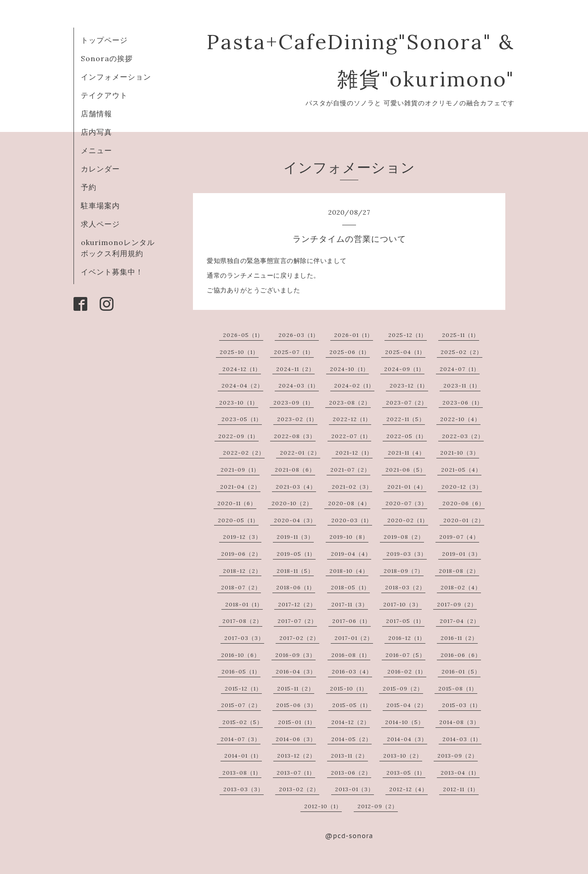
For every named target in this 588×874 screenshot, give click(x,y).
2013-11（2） (349, 756)
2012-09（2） (378, 806)
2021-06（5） (406, 470)
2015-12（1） (243, 688)
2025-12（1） (407, 335)
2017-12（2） (297, 604)
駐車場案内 (100, 206)
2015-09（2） (403, 688)
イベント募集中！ (112, 272)
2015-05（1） (352, 705)
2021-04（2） (240, 487)
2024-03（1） (299, 386)
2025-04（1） (405, 352)
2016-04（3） (296, 671)
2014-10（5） (404, 722)
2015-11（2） (296, 688)
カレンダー (100, 169)
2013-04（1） (460, 773)
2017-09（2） (457, 604)
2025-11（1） (461, 335)
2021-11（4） (406, 453)
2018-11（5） (295, 571)
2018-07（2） (241, 587)
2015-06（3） (296, 705)
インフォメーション (116, 77)
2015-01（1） (297, 722)
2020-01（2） (464, 520)
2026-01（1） (353, 335)
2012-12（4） (408, 789)
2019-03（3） (407, 554)
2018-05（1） (350, 587)
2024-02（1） (354, 386)
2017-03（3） (244, 638)
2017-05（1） (405, 621)
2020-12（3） (462, 487)
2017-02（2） (299, 638)
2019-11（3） (295, 537)
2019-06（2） (241, 554)
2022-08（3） (295, 436)
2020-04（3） (295, 520)
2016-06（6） (461, 655)
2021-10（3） (460, 453)
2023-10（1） (239, 403)
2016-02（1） (407, 671)
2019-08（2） (404, 537)
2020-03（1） (352, 520)
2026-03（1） (299, 335)
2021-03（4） (296, 487)
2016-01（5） (461, 671)
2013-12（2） (296, 756)
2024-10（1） (349, 369)
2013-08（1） (242, 773)
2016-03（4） (352, 671)
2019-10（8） (349, 537)
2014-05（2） (351, 739)
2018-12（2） (242, 571)
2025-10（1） (239, 352)
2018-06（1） (296, 587)
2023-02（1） (297, 419)
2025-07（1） (294, 352)
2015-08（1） (458, 688)
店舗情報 (96, 114)
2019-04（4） (351, 554)
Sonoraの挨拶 (107, 58)
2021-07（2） (350, 470)
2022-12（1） (352, 419)
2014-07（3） (240, 739)
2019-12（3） (242, 537)
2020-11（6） (237, 503)
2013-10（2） (403, 756)
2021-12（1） (354, 453)
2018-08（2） (459, 571)
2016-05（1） (241, 671)
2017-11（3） (350, 604)
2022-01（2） (300, 453)
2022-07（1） (351, 436)
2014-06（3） (296, 739)
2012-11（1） (461, 789)
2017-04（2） (460, 621)
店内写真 (96, 132)
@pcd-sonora (349, 836)
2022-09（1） (238, 436)
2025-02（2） (461, 352)
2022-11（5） (406, 419)
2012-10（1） (323, 806)
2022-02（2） (244, 453)
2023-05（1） (242, 419)
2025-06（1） (350, 352)
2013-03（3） (243, 789)
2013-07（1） (296, 773)
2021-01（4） (407, 487)
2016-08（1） (351, 655)
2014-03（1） (462, 739)
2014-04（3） (407, 739)
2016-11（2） (459, 638)
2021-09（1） (240, 470)
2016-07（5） (405, 655)
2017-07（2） (297, 621)
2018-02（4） (461, 587)
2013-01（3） (354, 789)
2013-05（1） (406, 773)
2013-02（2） (299, 789)
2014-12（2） (351, 722)
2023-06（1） (463, 403)
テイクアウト (104, 95)
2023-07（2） (407, 403)
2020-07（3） (406, 503)
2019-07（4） (459, 537)
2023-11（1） (462, 386)
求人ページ (100, 224)
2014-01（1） (243, 756)
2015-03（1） (461, 705)
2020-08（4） (349, 503)
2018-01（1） (244, 604)
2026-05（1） (243, 335)
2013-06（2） (351, 773)
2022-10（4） (460, 419)
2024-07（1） (460, 369)
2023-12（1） (409, 386)
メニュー (96, 150)
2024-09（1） (404, 369)
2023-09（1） (294, 403)
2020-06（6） (464, 503)
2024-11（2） (295, 369)
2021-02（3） (352, 487)
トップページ (104, 40)
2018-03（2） (405, 587)
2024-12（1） (242, 369)
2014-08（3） (459, 722)
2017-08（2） (242, 621)
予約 (89, 187)
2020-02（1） (408, 520)
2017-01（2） (354, 638)
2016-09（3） (295, 655)
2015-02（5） (243, 722)
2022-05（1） (407, 436)
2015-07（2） (241, 705)
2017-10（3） (402, 604)
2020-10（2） (292, 503)
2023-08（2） (350, 403)
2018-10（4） (349, 571)
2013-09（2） (458, 756)
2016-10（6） (240, 655)
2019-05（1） (296, 554)
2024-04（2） (242, 386)
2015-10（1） (349, 688)
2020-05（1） (238, 520)
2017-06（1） (351, 621)
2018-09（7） (404, 571)
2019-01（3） (461, 554)
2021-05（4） (461, 470)
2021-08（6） (295, 470)
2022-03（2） (463, 436)
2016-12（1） (407, 638)
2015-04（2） (407, 705)
